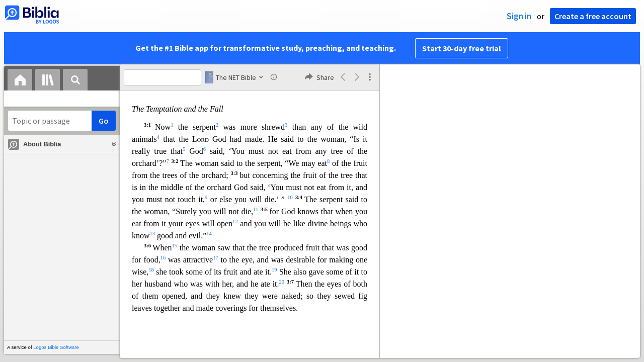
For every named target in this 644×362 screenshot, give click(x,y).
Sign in (519, 16)
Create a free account (593, 16)
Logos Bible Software (56, 347)
